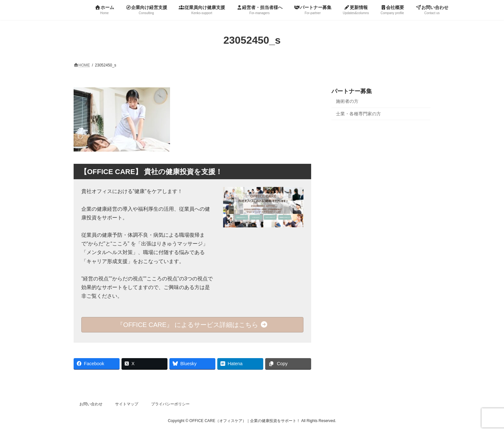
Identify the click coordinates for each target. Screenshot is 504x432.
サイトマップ (127, 404)
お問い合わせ (91, 404)
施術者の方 (347, 101)
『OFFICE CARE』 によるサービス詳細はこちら (192, 325)
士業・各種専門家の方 (358, 113)
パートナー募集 (352, 91)
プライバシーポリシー (170, 404)
